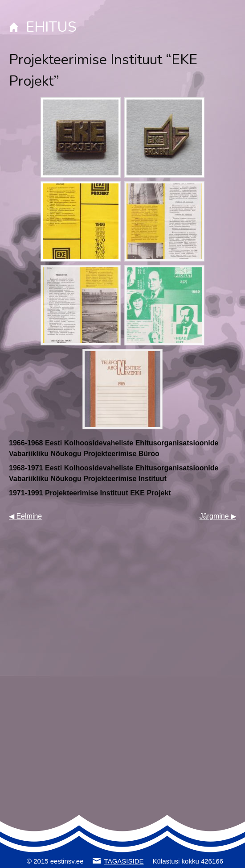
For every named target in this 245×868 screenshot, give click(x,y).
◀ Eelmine (25, 516)
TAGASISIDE (124, 861)
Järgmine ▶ (218, 516)
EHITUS (51, 27)
